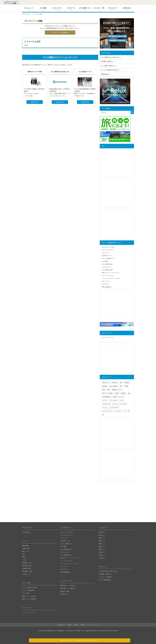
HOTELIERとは (26, 532)
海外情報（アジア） (28, 563)
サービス (105, 407)
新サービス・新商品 (108, 393)
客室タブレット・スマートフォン (111, 273)
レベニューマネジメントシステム (111, 278)
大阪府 (117, 393)
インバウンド (118, 411)
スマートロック (106, 281)
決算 (23, 554)
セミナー (115, 404)
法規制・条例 (26, 549)
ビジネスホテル (106, 404)
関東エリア (102, 538)
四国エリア (102, 549)
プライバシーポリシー (93, 625)
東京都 (126, 386)
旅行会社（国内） (65, 591)
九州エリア (102, 552)
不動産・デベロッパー (118, 397)
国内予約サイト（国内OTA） (68, 586)
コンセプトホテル (114, 407)
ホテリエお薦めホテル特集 (29, 588)
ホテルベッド (105, 253)
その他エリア (102, 558)
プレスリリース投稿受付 (105, 577)
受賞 (23, 557)
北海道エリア (102, 532)
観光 (121, 383)
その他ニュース (26, 574)
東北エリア (102, 535)
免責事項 (83, 625)
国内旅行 (123, 393)
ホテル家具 (105, 261)
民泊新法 (105, 386)
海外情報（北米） (27, 566)
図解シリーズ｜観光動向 (29, 599)
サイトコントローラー (108, 250)
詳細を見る (35, 102)
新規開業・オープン (117, 390)
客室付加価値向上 (107, 287)
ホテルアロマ (105, 284)
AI (103, 415)
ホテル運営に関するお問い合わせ (108, 571)
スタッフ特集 (26, 593)
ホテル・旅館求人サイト (108, 258)
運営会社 (69, 625)
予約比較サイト (65, 594)
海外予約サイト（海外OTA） (68, 588)
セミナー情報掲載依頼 (105, 580)
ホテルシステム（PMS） (108, 247)
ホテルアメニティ (107, 267)
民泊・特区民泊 (113, 386)
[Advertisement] (117, 163)
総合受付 (76, 625)
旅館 (104, 390)
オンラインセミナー (108, 411)
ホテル (122, 400)
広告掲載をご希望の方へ (105, 574)
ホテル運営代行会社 (107, 270)
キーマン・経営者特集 (28, 590)
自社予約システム (107, 256)
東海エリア (102, 541)
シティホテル (123, 404)
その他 (24, 560)
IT (125, 411)
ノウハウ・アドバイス (108, 337)
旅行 (108, 390)
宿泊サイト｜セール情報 (29, 596)
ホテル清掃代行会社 (107, 264)
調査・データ (26, 551)
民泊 (121, 386)
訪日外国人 (115, 383)
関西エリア (102, 544)
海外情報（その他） (28, 571)
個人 (129, 393)
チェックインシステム (108, 275)
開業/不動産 (25, 546)
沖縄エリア (102, 555)
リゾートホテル (113, 400)
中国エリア (102, 546)
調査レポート (106, 383)
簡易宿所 (127, 383)
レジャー (105, 400)
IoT (129, 411)
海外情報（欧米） (27, 568)
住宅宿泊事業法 (106, 397)
